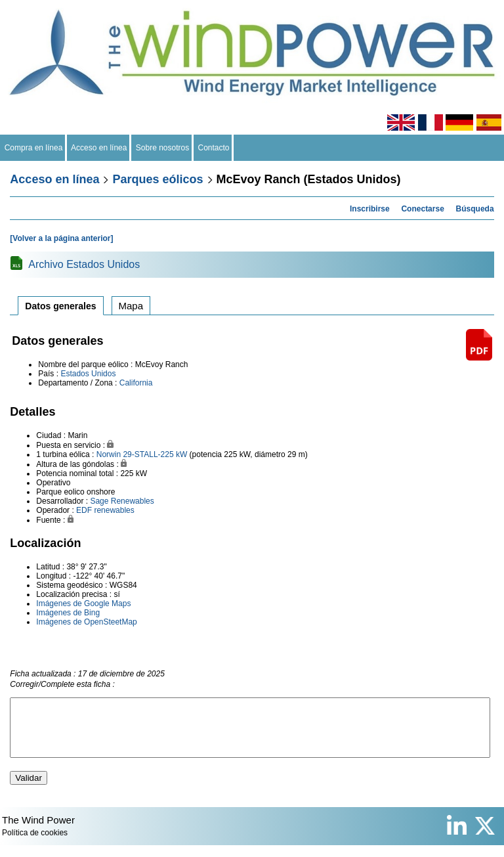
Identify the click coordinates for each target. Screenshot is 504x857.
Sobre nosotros (162, 148)
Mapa (131, 306)
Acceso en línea (99, 148)
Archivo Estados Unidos (84, 264)
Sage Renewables (122, 501)
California (136, 383)
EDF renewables (105, 510)
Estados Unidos (88, 374)
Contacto (214, 148)
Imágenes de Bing (68, 613)
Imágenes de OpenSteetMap (86, 622)
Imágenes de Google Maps (83, 604)
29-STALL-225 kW (155, 454)
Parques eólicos (157, 179)
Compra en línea (33, 148)
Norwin (109, 454)
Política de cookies (35, 845)
